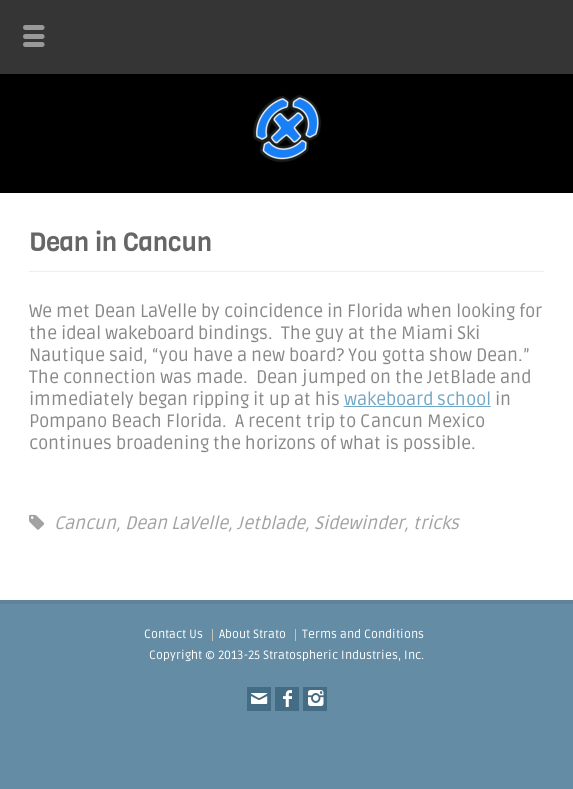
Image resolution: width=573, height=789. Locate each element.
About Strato (252, 634)
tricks (436, 523)
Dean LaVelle (176, 523)
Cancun (85, 523)
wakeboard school (417, 399)
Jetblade (271, 523)
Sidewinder (359, 523)
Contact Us (173, 634)
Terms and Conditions (363, 634)
